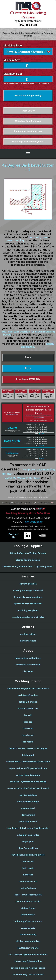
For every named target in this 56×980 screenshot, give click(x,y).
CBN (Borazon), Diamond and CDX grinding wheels (28, 566)
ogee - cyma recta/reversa (28, 894)
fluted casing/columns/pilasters (28, 854)
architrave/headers (28, 694)
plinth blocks (28, 914)
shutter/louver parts (28, 947)
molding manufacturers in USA (28, 616)
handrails (28, 874)
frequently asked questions (28, 596)
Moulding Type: (13, 45)
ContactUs (14, 535)
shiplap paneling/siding (28, 941)
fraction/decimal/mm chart (28, 131)
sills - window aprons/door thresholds (28, 954)
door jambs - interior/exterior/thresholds (28, 827)
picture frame (28, 907)
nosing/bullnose (28, 887)
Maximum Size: (13, 73)
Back (28, 357)
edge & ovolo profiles (28, 834)
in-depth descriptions (12, 414)
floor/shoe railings (28, 847)
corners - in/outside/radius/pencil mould (28, 788)
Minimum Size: (12, 59)
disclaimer (28, 671)
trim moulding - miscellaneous (28, 974)
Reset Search (28, 110)
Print (28, 368)
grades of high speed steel (28, 603)
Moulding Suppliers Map (28, 120)
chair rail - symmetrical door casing (28, 781)
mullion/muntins (28, 881)
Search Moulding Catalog (28, 95)
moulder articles (28, 633)
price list (41, 417)
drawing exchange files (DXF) (28, 590)
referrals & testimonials (28, 664)
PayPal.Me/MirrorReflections (22, 477)
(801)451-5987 (28, 25)
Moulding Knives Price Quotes (28, 141)
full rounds (28, 861)
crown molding (15, 240)
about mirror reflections (28, 657)
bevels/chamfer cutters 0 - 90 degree (28, 748)
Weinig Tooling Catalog (28, 559)
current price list (28, 583)
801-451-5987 (34, 522)
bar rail (28, 715)
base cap (28, 721)
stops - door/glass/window (28, 961)
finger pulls (28, 841)
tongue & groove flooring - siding (28, 967)
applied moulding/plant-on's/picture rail (28, 688)
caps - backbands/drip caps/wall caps (28, 768)
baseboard (28, 734)
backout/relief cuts (28, 708)
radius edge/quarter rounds (28, 921)
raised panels (28, 927)
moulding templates (28, 610)
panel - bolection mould (28, 901)
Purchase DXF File (28, 379)
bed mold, (35, 237)
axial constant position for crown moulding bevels (28, 332)
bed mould (28, 741)
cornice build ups (28, 794)
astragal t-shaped (28, 701)
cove (45, 237)
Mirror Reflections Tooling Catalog (28, 553)
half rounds (28, 867)
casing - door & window (28, 774)
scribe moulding (28, 934)
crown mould (28, 808)
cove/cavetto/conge (28, 801)
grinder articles (28, 640)
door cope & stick (28, 821)
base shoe (28, 728)
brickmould (28, 754)
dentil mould (28, 814)
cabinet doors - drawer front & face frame (28, 761)
